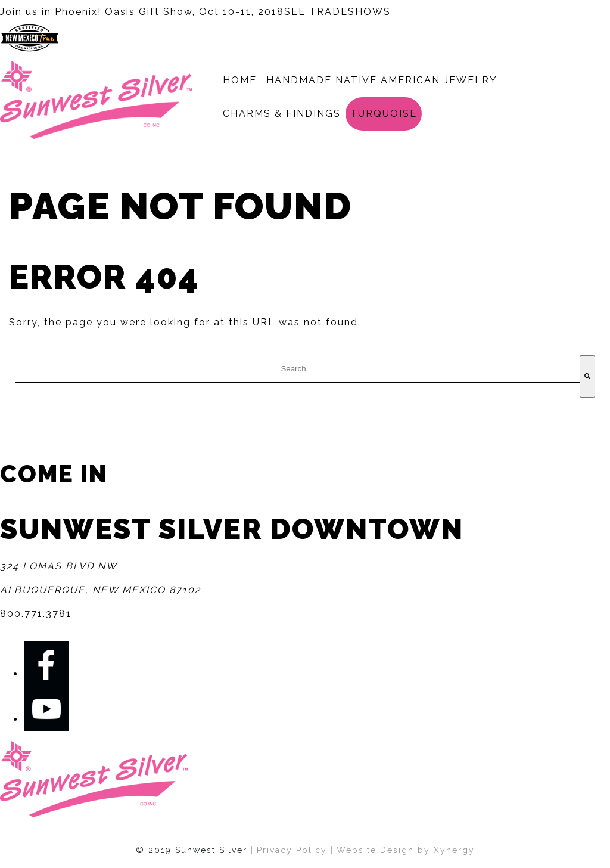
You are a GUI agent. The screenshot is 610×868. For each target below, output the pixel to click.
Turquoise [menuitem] (384, 114)
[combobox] (297, 369)
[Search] (587, 376)
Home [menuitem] (240, 80)
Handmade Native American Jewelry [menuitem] (382, 80)
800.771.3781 (36, 614)
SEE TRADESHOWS (337, 12)
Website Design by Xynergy (406, 850)
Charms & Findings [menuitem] (282, 114)
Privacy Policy (292, 850)
